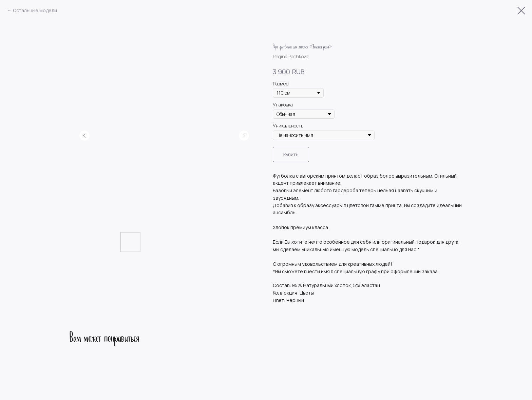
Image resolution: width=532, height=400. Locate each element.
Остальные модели (35, 10)
